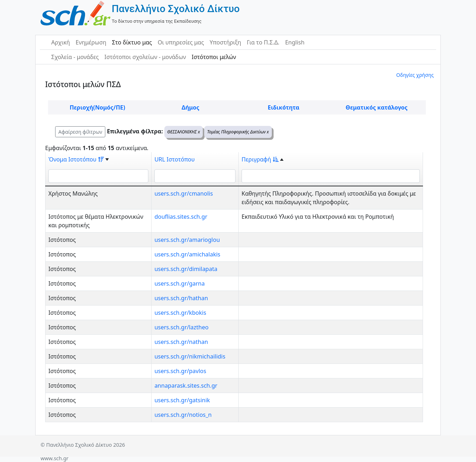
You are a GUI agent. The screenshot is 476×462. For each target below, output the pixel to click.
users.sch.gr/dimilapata (186, 269)
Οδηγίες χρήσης (415, 75)
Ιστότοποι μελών (214, 57)
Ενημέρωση (91, 42)
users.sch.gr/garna (179, 283)
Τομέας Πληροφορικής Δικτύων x (238, 132)
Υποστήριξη (225, 42)
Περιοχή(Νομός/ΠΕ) (97, 107)
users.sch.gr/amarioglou (187, 240)
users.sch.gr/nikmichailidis (190, 356)
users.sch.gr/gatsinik (182, 400)
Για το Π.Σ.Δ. (263, 42)
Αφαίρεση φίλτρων (80, 132)
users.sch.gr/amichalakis (187, 254)
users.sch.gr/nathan (181, 342)
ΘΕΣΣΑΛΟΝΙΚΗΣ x (184, 132)
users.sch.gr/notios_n (183, 415)
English (295, 42)
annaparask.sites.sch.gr (186, 386)
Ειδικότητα (284, 107)
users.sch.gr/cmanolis (184, 193)
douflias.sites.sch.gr (181, 217)
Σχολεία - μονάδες (75, 57)
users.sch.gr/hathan (181, 298)
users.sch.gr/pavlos (180, 371)
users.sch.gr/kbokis (180, 313)
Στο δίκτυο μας (132, 42)
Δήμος (190, 107)
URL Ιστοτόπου (174, 159)
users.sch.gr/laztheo (181, 327)
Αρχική (61, 42)
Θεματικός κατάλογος (377, 107)
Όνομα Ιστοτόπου (76, 159)
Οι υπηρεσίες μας (181, 42)
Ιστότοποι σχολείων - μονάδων (145, 57)
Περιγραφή (260, 159)
